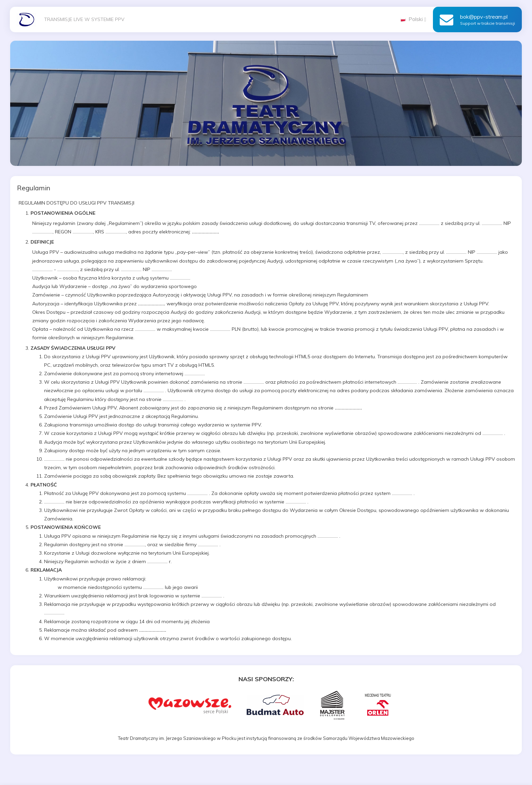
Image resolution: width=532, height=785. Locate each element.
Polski (413, 19)
